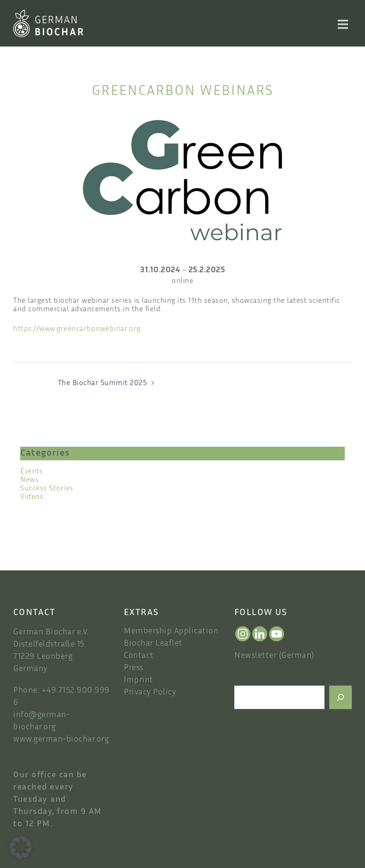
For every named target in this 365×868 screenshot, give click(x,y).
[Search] (341, 697)
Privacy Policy (150, 693)
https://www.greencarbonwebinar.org (77, 329)
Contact (139, 656)
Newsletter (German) (274, 656)
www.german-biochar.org (61, 740)
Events (32, 472)
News (29, 480)
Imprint (139, 680)
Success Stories (47, 489)
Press (134, 668)
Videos (32, 497)
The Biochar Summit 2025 (103, 383)
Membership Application (171, 631)
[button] (21, 847)
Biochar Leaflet (153, 644)
